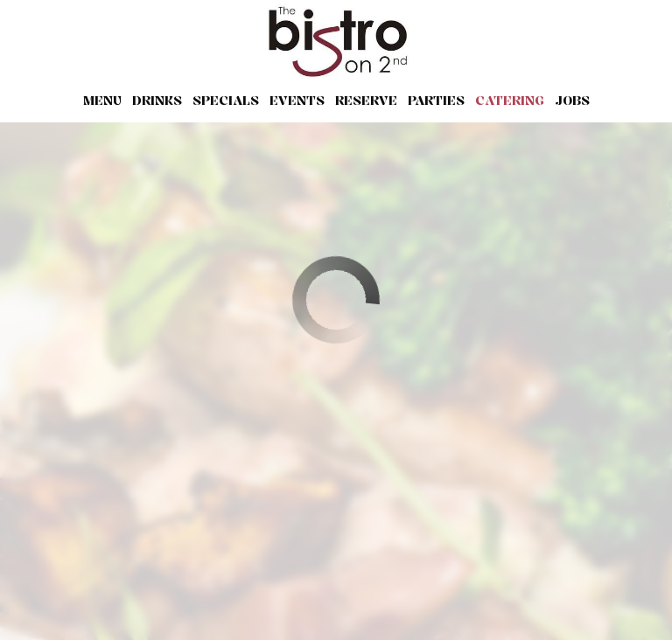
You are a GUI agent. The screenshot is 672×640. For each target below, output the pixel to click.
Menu (102, 100)
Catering (510, 100)
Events (297, 100)
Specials (226, 100)
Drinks (157, 100)
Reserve (366, 100)
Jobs (572, 100)
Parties (436, 100)
